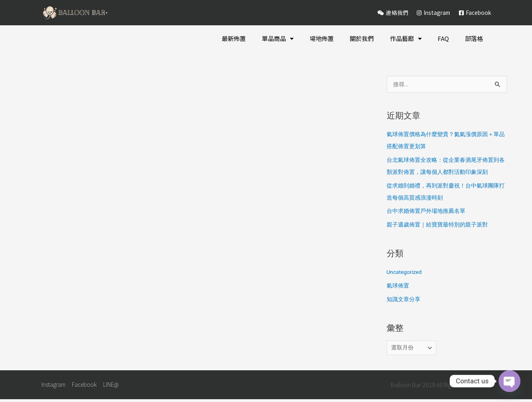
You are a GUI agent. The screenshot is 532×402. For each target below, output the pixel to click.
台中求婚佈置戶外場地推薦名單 (429, 212)
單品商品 (278, 39)
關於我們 (362, 38)
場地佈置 (322, 38)
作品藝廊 (406, 39)
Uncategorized (406, 273)
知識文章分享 (405, 300)
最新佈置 (234, 38)
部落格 (474, 38)
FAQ (443, 38)
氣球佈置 (399, 286)
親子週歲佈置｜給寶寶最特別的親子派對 (441, 225)
